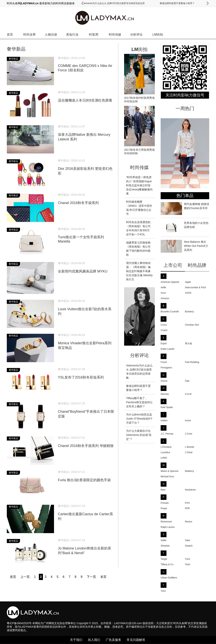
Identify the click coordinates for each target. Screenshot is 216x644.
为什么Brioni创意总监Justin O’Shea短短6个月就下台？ (139, 419)
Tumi (187, 559)
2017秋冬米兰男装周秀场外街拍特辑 (139, 150)
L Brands (190, 447)
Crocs (164, 325)
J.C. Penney (167, 434)
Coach (164, 330)
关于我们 (76, 640)
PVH (187, 503)
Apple (188, 282)
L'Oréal (189, 452)
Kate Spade (167, 407)
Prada (164, 508)
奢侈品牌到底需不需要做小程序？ (177, 3)
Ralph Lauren (168, 527)
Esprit (164, 343)
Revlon (189, 522)
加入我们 (94, 640)
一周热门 (185, 108)
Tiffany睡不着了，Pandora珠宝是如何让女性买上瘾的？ (139, 402)
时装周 (94, 35)
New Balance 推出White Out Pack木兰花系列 (184, 246)
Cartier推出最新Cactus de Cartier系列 (86, 513)
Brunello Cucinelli (170, 312)
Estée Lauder (168, 349)
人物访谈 (51, 35)
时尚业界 (30, 35)
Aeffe (163, 287)
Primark (165, 503)
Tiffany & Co (167, 564)
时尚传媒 (115, 35)
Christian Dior (192, 325)
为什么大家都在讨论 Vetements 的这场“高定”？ (139, 435)
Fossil (164, 362)
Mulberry (189, 471)
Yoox (163, 591)
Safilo (164, 540)
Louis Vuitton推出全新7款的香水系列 (86, 308)
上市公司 (173, 265)
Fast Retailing (192, 362)
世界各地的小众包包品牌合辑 (185, 227)
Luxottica (165, 452)
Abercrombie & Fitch (196, 287)
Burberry (189, 312)
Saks (188, 540)
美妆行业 (72, 35)
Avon (163, 293)
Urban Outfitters (169, 578)
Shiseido (165, 546)
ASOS (188, 293)
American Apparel (170, 282)
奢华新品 (16, 49)
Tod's (188, 564)
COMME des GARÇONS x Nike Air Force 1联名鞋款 (86, 64)
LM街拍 (158, 35)
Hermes (165, 394)
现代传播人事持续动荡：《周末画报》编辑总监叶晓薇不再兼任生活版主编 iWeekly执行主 (139, 271)
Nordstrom (190, 490)
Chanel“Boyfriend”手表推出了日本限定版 (86, 410)
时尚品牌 (197, 265)
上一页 (25, 577)
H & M (188, 394)
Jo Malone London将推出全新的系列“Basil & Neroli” (86, 547)
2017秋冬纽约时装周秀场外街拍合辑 (139, 98)
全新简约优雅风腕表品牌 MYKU (86, 268)
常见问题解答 (136, 640)
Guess (164, 381)
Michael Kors (167, 477)
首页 (10, 35)
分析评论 (136, 35)
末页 (103, 577)
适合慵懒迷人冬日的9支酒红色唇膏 (86, 97)
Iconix (188, 421)
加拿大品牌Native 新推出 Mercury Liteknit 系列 (86, 133)
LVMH (164, 458)
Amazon (165, 298)
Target (164, 559)
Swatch (189, 546)
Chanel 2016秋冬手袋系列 (86, 199)
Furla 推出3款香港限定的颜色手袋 (86, 476)
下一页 (91, 577)
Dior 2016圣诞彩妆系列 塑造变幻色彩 (86, 167)
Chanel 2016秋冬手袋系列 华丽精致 (86, 442)
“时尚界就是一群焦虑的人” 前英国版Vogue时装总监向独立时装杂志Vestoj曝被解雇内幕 (139, 185)
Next (163, 490)
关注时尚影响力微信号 (185, 95)
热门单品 (185, 196)
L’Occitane (166, 447)
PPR (187, 508)
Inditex (164, 421)
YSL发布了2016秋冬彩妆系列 (86, 374)
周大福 (188, 343)
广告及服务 (113, 640)
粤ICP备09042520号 (19, 623)
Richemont (166, 522)
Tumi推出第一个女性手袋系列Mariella (86, 236)
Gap (187, 381)
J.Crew (189, 434)
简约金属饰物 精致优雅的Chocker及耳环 (185, 209)
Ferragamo (166, 368)
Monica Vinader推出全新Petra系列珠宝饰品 (86, 342)
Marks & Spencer (170, 471)
